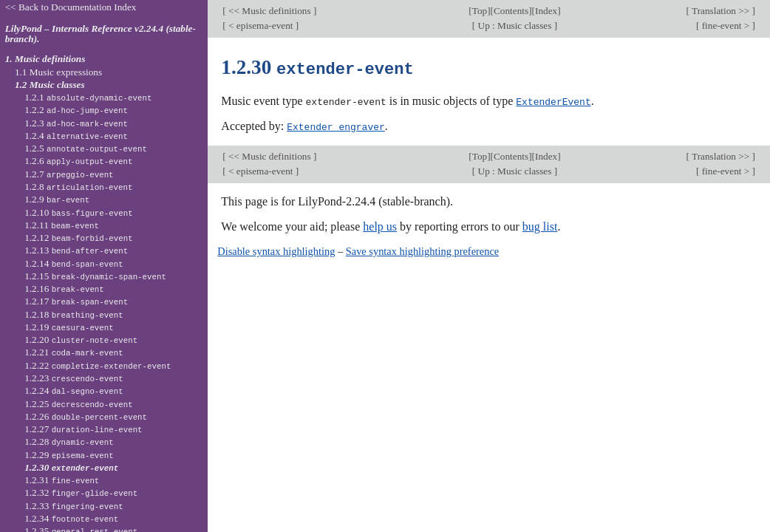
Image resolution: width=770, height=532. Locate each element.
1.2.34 (71, 518)
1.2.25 (78, 404)
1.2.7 (69, 174)
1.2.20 (81, 340)
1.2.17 (76, 301)
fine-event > (725, 25)
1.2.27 (83, 429)
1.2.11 (62, 225)
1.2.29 (69, 455)
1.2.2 (76, 110)
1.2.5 (86, 148)
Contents (511, 11)
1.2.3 (76, 123)
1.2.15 (95, 276)
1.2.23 (74, 378)
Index (546, 11)
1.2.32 (81, 492)
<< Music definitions (270, 11)
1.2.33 (74, 506)
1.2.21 (74, 352)
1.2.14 (74, 263)
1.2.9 (57, 199)
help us (380, 225)
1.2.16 (64, 289)
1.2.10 (78, 212)
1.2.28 (69, 441)
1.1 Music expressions (58, 72)
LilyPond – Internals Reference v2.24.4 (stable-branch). (100, 34)
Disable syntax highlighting (276, 250)
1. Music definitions (45, 59)
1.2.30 (71, 467)
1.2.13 (76, 250)
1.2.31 (62, 480)
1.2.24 (74, 391)
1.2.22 (98, 365)
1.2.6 (78, 161)
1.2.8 (78, 187)
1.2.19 (69, 327)
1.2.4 (76, 136)
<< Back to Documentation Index (71, 7)
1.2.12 (78, 238)
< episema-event (261, 25)
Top (480, 11)
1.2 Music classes (50, 85)
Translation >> (721, 11)
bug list (540, 225)
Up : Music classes (514, 25)
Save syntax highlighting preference (422, 250)
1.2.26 (86, 416)
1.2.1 (88, 97)
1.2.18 (74, 314)
